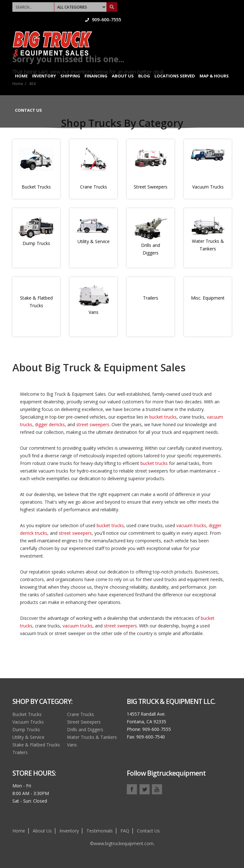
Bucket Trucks (36, 187)
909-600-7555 (214, 5)
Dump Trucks (36, 243)
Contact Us (28, 100)
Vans (94, 312)
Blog (144, 66)
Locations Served (175, 66)
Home (21, 66)
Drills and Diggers (85, 729)
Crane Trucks (94, 187)
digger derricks (50, 424)
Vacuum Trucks (208, 187)
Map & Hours (214, 66)
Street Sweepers (151, 187)
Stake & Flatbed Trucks (36, 745)
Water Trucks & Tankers (92, 737)
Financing (96, 66)
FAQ (125, 831)
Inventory (44, 66)
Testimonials (100, 831)
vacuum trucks (191, 525)
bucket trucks (163, 417)
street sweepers (93, 424)
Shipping (70, 66)
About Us (123, 66)
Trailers (151, 298)
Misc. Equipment (208, 298)
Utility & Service (94, 241)
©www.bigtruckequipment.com (122, 843)
